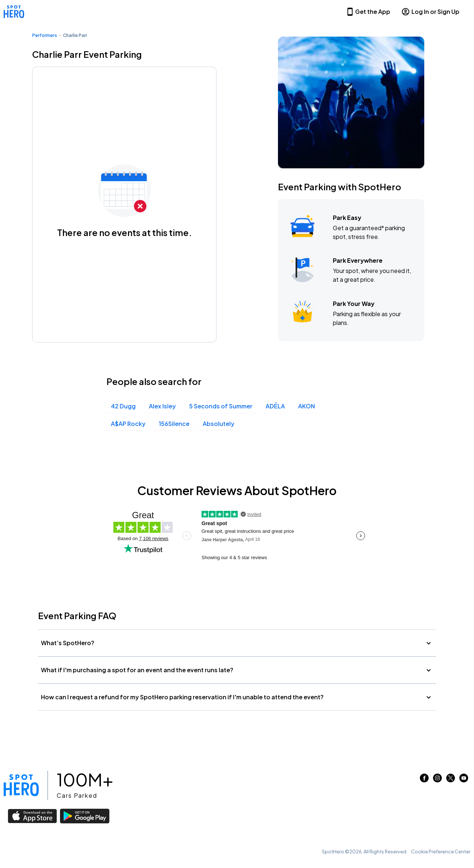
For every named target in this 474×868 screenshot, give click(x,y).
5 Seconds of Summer (221, 406)
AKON (306, 406)
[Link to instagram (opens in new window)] (437, 780)
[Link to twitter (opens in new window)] (451, 780)
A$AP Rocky (128, 424)
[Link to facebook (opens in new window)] (424, 780)
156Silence (174, 424)
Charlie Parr (75, 35)
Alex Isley (162, 406)
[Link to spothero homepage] (21, 785)
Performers (45, 35)
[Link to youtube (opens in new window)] (464, 780)
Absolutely (219, 424)
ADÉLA (275, 406)
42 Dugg (123, 406)
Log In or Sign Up (430, 12)
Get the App (368, 12)
